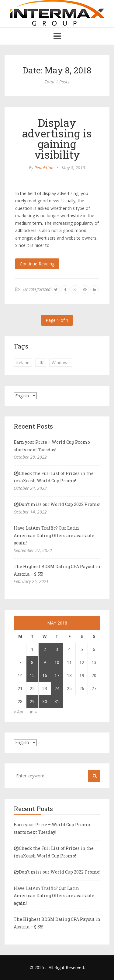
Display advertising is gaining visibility (57, 138)
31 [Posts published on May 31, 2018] (57, 701)
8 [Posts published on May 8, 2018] (32, 662)
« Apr (19, 712)
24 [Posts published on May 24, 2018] (57, 688)
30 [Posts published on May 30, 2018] (45, 701)
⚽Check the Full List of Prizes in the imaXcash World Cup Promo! (54, 477)
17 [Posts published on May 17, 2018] (57, 675)
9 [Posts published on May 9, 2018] (45, 662)
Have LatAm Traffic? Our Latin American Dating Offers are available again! (54, 535)
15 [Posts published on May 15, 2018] (32, 675)
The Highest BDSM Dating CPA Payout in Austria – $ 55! (57, 570)
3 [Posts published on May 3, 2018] (57, 649)
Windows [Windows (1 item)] (61, 363)
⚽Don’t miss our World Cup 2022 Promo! (57, 504)
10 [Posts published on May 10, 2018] (57, 662)
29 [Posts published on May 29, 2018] (32, 701)
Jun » (32, 712)
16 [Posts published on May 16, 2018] (45, 675)
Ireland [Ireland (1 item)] (23, 363)
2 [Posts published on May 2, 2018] (45, 649)
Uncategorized (37, 289)
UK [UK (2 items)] (41, 363)
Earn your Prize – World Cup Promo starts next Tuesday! (52, 446)
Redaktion (44, 168)
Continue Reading (37, 264)
